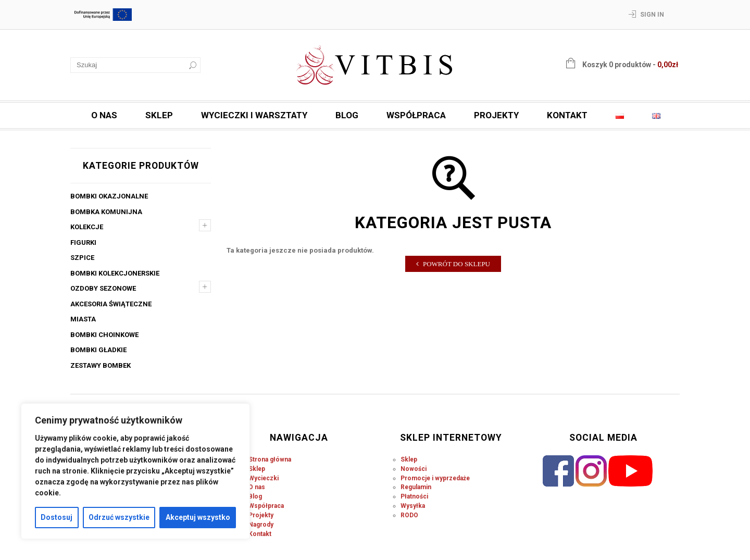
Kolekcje (87, 227)
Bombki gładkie (98, 350)
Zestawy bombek (101, 365)
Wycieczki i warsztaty (254, 115)
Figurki (83, 242)
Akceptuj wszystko (198, 517)
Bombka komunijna (106, 212)
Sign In (652, 15)
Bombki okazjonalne (109, 196)
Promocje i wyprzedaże (435, 478)
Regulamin (416, 487)
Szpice (82, 258)
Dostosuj (57, 517)
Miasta (83, 319)
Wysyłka (413, 506)
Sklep (159, 115)
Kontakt (567, 115)
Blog (347, 115)
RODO (409, 515)
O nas (104, 115)
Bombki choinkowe (104, 335)
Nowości (414, 469)
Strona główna (270, 459)
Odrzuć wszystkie (119, 517)
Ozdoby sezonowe (103, 288)
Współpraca (416, 115)
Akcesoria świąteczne (111, 304)
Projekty (496, 115)
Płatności (414, 496)
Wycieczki (264, 478)
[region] (135, 471)
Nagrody (261, 525)
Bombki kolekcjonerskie (115, 273)
